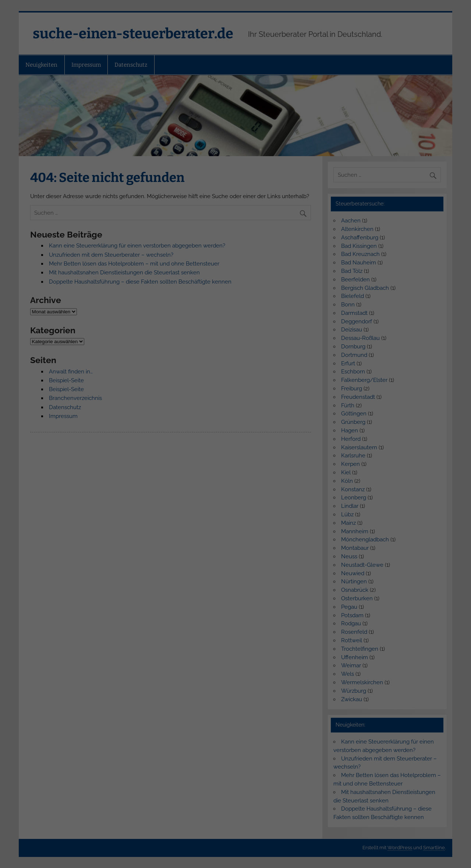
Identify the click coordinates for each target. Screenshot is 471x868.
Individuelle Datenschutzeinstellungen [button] (236, 110)
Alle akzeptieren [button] (235, 74)
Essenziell (201, 41)
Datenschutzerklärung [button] (239, 119)
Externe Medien (233, 53)
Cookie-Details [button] (200, 119)
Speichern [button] (235, 95)
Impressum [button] (275, 119)
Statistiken (265, 41)
